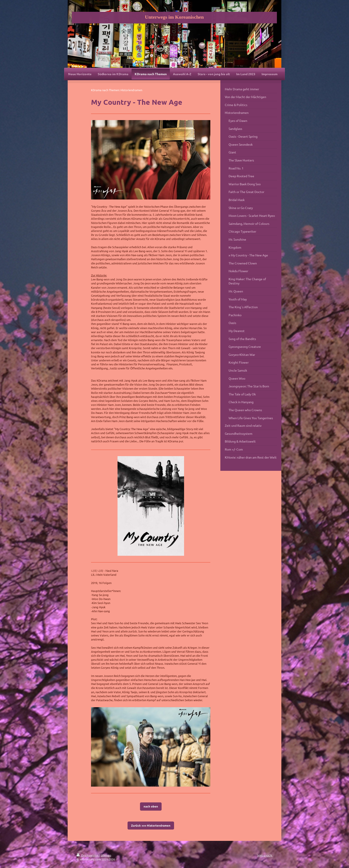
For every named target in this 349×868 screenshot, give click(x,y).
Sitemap (106, 855)
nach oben (151, 806)
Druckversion (88, 855)
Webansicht (265, 855)
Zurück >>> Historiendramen (151, 825)
